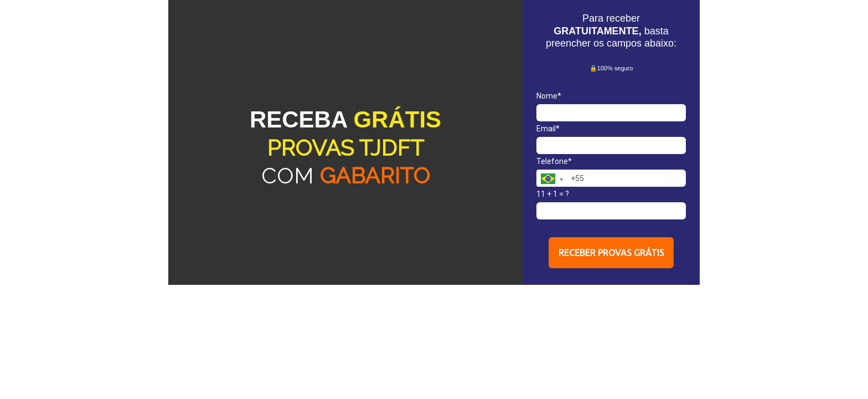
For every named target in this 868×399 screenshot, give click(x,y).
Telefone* (554, 161)
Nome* (549, 96)
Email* (548, 129)
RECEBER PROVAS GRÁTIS (611, 253)
